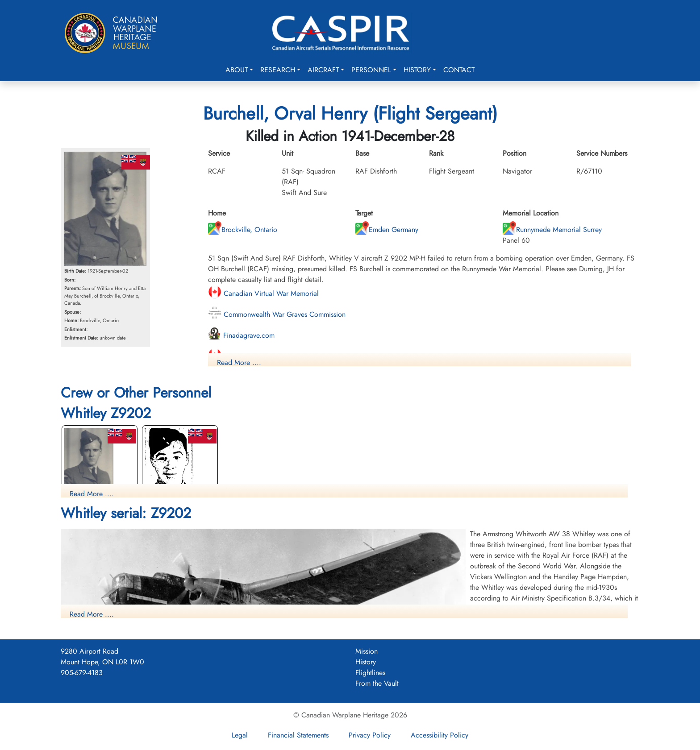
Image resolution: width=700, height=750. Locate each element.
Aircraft (323, 70)
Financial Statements (298, 735)
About (237, 70)
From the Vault (377, 683)
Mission (367, 651)
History (417, 70)
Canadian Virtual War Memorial (263, 293)
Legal (240, 735)
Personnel (371, 70)
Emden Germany (387, 230)
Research (278, 70)
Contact (459, 70)
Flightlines (370, 673)
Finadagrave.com (241, 335)
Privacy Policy (370, 735)
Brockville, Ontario (243, 230)
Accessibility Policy (440, 735)
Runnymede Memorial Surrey (552, 230)
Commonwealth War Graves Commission (277, 314)
